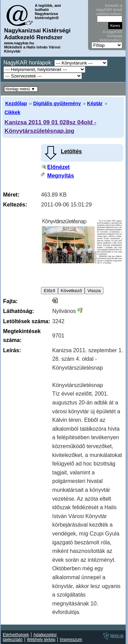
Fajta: (10, 301)
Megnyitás (60, 176)
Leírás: (12, 350)
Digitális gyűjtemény (57, 103)
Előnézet (58, 167)
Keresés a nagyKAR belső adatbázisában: (109, 10)
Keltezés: (15, 205)
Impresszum (71, 640)
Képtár (95, 103)
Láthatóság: (19, 311)
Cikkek (12, 112)
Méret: (11, 195)
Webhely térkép (41, 640)
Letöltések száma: (27, 321)
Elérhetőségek (16, 635)
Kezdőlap (16, 103)
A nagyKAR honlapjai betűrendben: (111, 36)
